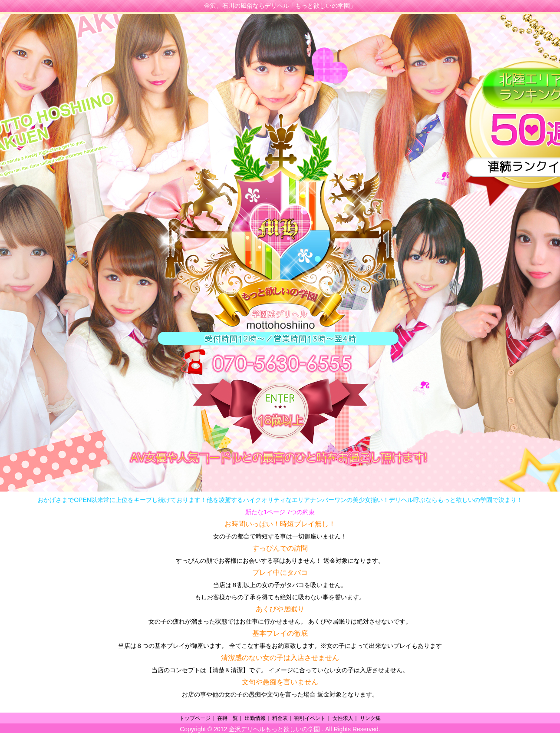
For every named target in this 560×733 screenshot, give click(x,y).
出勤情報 (255, 718)
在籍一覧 (227, 718)
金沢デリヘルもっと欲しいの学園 (274, 729)
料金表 (280, 718)
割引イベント (310, 718)
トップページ (195, 718)
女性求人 (343, 718)
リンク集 (370, 718)
